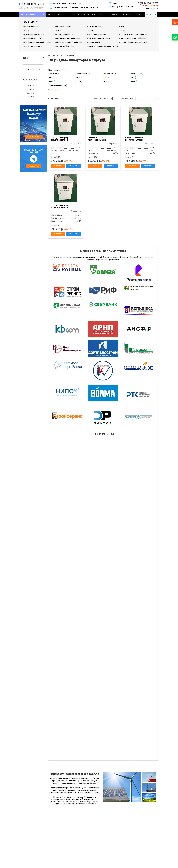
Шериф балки (95, 42)
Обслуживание (114, 14)
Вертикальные (95, 26)
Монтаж (102, 14)
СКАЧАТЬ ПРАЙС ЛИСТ (87, 14)
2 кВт (123, 26)
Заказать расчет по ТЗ (103, 99)
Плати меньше (69, 14)
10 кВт (60, 30)
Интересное (127, 14)
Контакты (138, 14)
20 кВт (92, 30)
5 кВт (27, 30)
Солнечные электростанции (69, 38)
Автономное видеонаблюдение (38, 42)
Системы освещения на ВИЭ (100, 38)
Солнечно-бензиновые (66, 46)
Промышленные (32, 26)
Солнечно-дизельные (34, 46)
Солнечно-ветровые (34, 38)
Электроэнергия (54, 14)
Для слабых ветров (65, 34)
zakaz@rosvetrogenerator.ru (121, 7)
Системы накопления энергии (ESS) (103, 46)
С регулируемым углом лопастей (134, 34)
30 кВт (124, 30)
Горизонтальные (64, 26)
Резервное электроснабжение (70, 42)
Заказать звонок (150, 6)
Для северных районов (35, 34)
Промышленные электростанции (134, 42)
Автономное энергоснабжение (134, 38)
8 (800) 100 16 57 (148, 3)
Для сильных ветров (97, 34)
